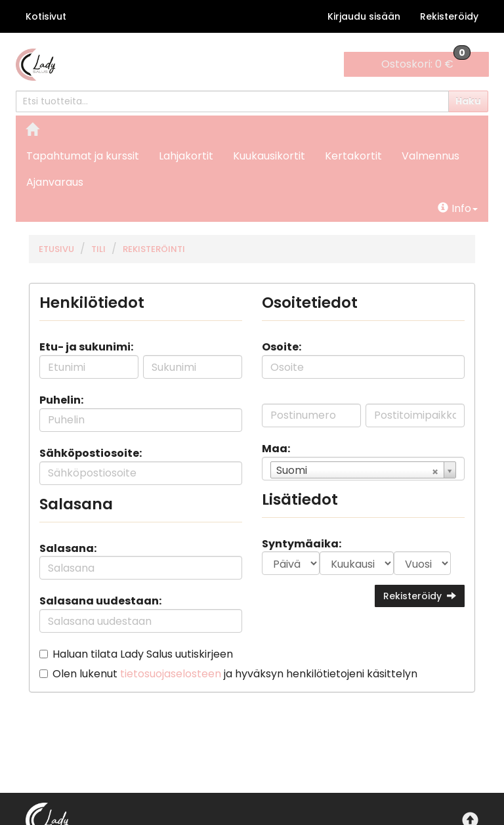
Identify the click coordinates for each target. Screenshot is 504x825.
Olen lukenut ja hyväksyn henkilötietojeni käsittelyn (235, 674)
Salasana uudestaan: (100, 601)
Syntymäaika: (302, 544)
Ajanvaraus (55, 182)
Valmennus (430, 156)
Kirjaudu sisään (364, 16)
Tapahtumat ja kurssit (83, 156)
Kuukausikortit (269, 156)
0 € (426, 62)
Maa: (276, 449)
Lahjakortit (186, 156)
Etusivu (56, 249)
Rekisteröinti (154, 249)
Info (458, 208)
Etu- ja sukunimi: (86, 347)
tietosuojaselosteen (171, 674)
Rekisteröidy (449, 16)
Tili (98, 249)
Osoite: (282, 347)
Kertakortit (353, 156)
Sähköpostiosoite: (91, 453)
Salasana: (68, 548)
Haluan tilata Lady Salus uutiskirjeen (143, 654)
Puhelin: (61, 400)
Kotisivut (46, 16)
